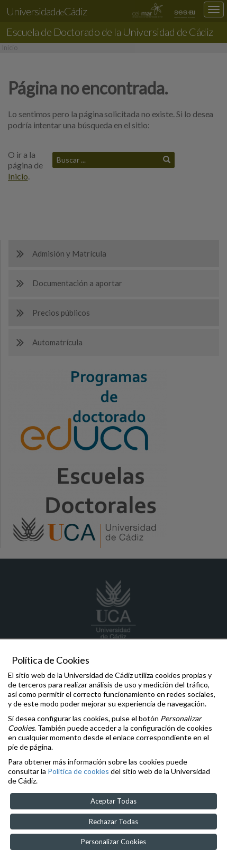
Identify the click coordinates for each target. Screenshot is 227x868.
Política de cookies (78, 771)
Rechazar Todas (113, 822)
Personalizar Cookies (113, 842)
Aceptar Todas (113, 801)
